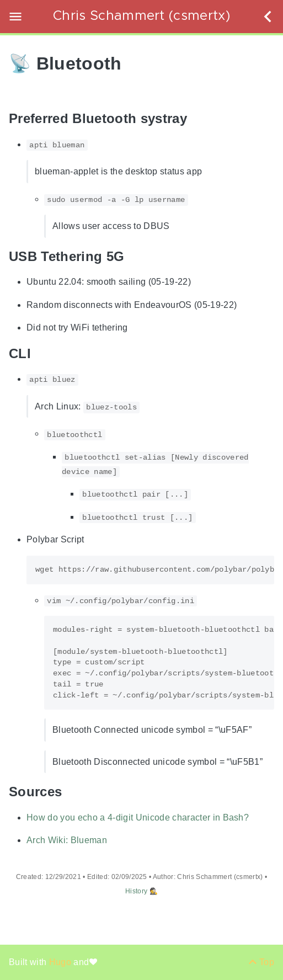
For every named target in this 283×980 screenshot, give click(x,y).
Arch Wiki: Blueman (67, 841)
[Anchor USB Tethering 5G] (132, 256)
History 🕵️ (141, 891)
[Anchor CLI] (39, 353)
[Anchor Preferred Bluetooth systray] (195, 119)
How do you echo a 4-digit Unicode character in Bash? (138, 817)
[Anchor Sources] (70, 792)
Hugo (62, 962)
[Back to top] (261, 962)
